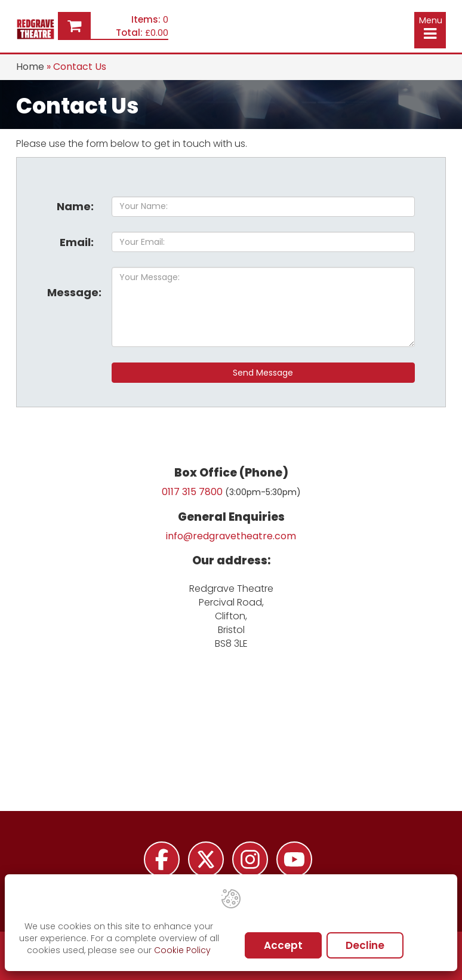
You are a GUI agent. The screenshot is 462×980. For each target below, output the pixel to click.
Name (75, 206)
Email (77, 242)
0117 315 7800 (192, 492)
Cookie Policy (182, 950)
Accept (283, 945)
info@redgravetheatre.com (231, 536)
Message (74, 292)
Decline (365, 945)
